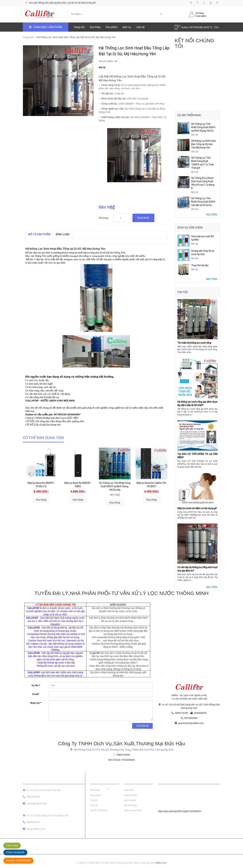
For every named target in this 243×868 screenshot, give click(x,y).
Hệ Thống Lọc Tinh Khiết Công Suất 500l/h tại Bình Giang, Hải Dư (203, 127)
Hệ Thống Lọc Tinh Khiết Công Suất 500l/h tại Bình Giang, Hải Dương (115, 486)
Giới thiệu (95, 27)
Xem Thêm (212, 214)
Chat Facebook (15, 852)
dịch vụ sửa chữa (133, 810)
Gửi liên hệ (142, 726)
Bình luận (63, 234)
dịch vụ (127, 27)
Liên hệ (140, 27)
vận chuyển (130, 800)
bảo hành (129, 790)
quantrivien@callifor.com (191, 723)
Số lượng (103, 218)
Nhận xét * (36, 703)
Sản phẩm (112, 27)
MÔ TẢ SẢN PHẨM (39, 234)
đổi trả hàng (130, 805)
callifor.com (161, 863)
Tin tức (94, 800)
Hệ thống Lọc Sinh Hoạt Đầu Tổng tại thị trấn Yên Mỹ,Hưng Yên (203, 144)
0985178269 (182, 713)
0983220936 (33, 797)
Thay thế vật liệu (200, 265)
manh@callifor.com (37, 804)
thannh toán (131, 795)
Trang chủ (79, 27)
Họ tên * (36, 685)
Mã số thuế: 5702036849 (121, 760)
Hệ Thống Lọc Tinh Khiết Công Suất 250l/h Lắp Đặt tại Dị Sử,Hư (203, 202)
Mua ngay (143, 218)
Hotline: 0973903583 (18, 861)
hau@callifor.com (36, 829)
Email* (36, 694)
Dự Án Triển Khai (99, 810)
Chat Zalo (12, 845)
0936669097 (200, 713)
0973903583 (197, 27)
